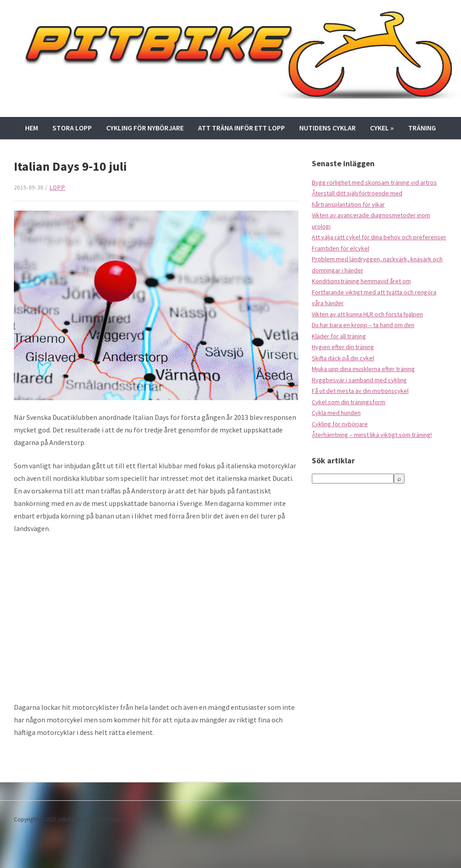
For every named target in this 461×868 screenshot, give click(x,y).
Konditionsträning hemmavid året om (361, 281)
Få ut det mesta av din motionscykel (360, 391)
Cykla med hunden (336, 413)
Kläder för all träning (339, 336)
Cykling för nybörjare (145, 128)
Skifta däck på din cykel (343, 358)
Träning (422, 128)
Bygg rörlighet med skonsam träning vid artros (374, 182)
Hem (32, 128)
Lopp (58, 188)
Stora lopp (72, 128)
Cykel (382, 128)
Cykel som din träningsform (349, 402)
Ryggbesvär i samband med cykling (359, 380)
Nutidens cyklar (327, 128)
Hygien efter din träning (343, 347)
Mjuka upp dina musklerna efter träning (363, 369)
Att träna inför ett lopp (241, 128)
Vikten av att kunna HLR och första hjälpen (367, 314)
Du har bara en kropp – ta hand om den (363, 325)
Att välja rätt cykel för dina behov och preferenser (379, 237)
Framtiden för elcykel (340, 248)
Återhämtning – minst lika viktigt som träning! (372, 435)
